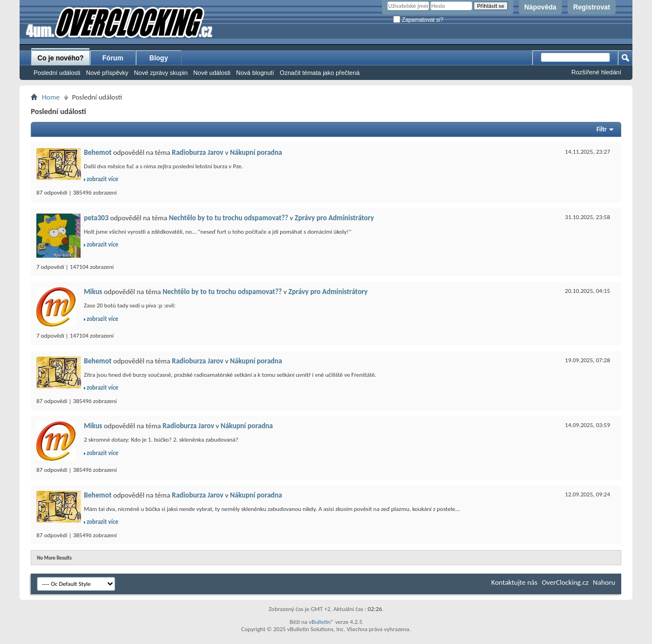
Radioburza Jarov (197, 152)
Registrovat (592, 7)
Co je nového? (61, 58)
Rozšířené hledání (596, 72)
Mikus (93, 292)
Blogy (159, 58)
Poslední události (57, 73)
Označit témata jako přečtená (320, 73)
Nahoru (604, 582)
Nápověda (540, 7)
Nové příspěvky (107, 73)
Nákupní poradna (256, 152)
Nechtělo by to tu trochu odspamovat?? (228, 218)
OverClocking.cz (565, 582)
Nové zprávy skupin (161, 73)
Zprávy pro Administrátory (334, 218)
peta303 (96, 218)
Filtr (602, 129)
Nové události (212, 73)
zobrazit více (103, 179)
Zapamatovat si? (418, 20)
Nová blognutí (255, 73)
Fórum (113, 58)
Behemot (98, 152)
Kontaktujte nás (514, 582)
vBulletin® (321, 622)
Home (51, 97)
